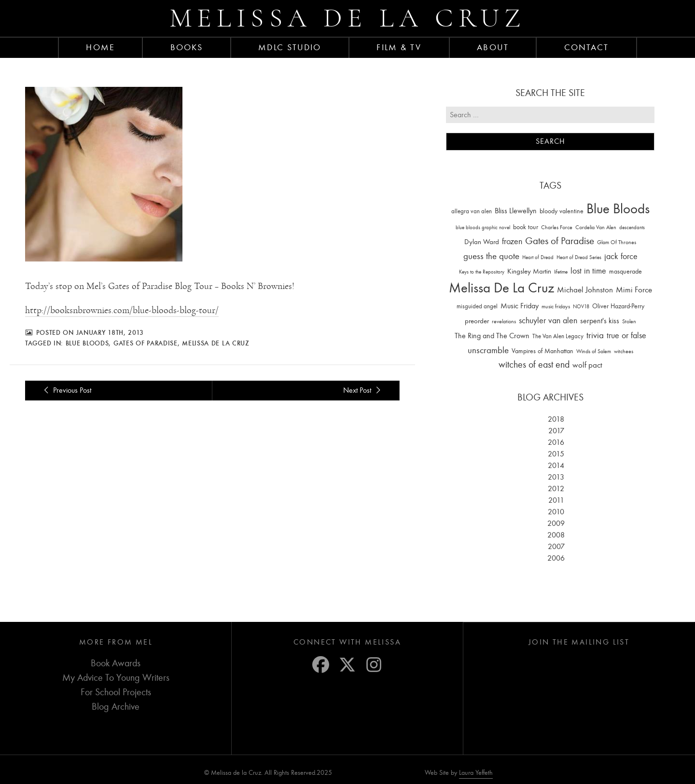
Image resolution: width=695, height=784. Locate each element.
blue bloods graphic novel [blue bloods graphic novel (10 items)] (483, 227)
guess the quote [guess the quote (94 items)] (491, 256)
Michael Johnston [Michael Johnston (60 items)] (585, 289)
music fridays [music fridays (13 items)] (556, 306)
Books (187, 47)
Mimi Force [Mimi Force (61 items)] (634, 289)
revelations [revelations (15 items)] (504, 321)
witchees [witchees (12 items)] (624, 351)
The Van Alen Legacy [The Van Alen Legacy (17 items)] (558, 336)
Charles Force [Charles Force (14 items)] (557, 227)
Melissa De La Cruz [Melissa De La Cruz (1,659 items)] (501, 288)
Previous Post (66, 390)
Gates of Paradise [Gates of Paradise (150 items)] (560, 241)
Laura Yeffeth (476, 773)
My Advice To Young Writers (116, 678)
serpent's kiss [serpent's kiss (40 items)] (600, 321)
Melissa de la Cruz (348, 18)
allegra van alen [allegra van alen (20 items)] (472, 211)
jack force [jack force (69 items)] (621, 256)
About (493, 47)
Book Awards (116, 663)
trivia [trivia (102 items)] (595, 335)
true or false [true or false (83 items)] (626, 336)
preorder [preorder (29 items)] (477, 321)
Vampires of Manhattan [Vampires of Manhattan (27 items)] (542, 351)
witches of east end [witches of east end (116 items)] (534, 364)
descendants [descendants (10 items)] (632, 227)
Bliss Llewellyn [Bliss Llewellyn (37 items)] (516, 211)
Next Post (363, 390)
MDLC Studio (290, 47)
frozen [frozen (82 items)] (512, 241)
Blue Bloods (87, 343)
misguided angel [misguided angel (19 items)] (477, 306)
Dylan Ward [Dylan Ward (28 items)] (482, 242)
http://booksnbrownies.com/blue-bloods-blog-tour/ (122, 310)
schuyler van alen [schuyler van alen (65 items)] (548, 320)
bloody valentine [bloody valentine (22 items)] (562, 211)
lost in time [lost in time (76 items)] (588, 271)
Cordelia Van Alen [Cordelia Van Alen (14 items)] (596, 227)
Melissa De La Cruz (216, 343)
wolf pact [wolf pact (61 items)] (587, 365)
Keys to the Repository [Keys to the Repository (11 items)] (482, 272)
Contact (587, 47)
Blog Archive (116, 707)
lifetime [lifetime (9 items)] (561, 272)
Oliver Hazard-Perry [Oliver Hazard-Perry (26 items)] (618, 306)
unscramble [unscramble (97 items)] (488, 350)
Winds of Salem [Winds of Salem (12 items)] (594, 351)
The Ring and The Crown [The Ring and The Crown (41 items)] (492, 336)
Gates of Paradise (146, 343)
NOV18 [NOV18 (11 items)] (581, 307)
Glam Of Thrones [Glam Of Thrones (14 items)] (617, 242)
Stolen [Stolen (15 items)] (629, 321)
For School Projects (116, 692)
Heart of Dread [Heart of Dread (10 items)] (538, 257)
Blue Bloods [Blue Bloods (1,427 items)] (618, 209)
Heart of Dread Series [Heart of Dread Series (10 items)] (579, 257)
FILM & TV (399, 47)
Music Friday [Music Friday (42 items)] (520, 306)
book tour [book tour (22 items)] (526, 227)
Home (100, 47)
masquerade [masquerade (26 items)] (625, 271)
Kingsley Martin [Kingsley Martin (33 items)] (529, 271)
